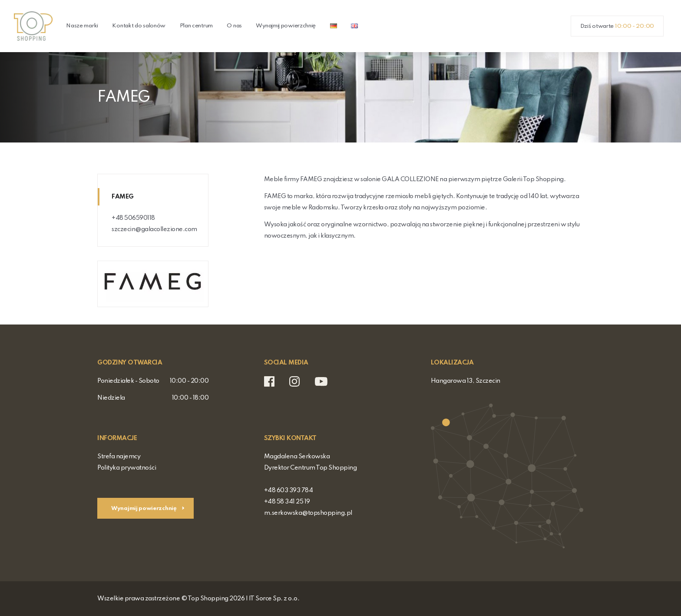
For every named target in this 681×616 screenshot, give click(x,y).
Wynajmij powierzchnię (286, 26)
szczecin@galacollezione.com (154, 229)
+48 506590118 (133, 218)
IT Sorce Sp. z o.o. (274, 599)
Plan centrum (196, 26)
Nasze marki (82, 26)
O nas (234, 26)
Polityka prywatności (127, 468)
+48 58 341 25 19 (287, 502)
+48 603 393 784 (289, 490)
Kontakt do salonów (139, 26)
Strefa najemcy (119, 457)
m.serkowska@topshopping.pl (308, 513)
